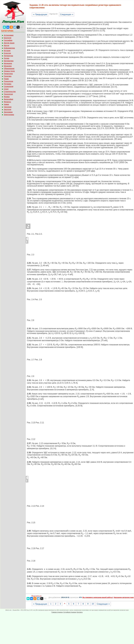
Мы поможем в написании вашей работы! (98, 597)
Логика (6, 58)
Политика (8, 76)
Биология (8, 38)
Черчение (8, 107)
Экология (7, 109)
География (8, 40)
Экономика (8, 112)
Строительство (10, 92)
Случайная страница (70, 612)
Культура (7, 53)
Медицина (8, 63)
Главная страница (57, 612)
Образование (9, 68)
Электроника (9, 115)
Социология (9, 86)
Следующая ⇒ (67, 14)
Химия (6, 104)
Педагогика (8, 74)
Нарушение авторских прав (124, 597)
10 (93, 604)
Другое (6, 45)
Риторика (8, 84)
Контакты (80, 612)
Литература (8, 56)
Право (6, 79)
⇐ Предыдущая (40, 14)
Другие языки (9, 43)
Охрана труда (9, 71)
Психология (8, 81)
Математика (9, 61)
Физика (7, 97)
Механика (8, 66)
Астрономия (9, 35)
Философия (8, 99)
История (7, 51)
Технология (8, 94)
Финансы (7, 102)
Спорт (6, 89)
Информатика (9, 48)
